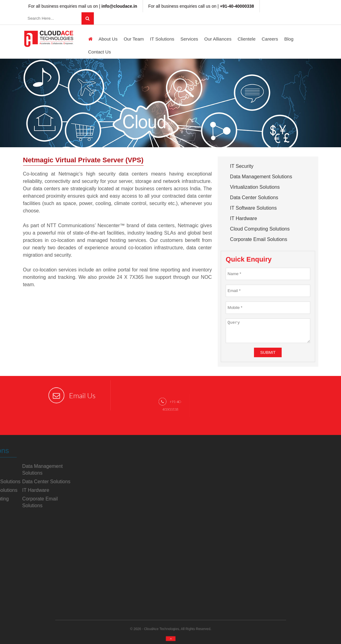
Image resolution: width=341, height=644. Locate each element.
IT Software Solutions (253, 208)
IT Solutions (162, 39)
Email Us (72, 395)
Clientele (247, 39)
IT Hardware (244, 218)
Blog (289, 39)
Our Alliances (218, 39)
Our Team (134, 39)
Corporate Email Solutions (259, 239)
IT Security (242, 166)
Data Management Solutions (261, 177)
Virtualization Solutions (255, 187)
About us (108, 39)
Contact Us (100, 52)
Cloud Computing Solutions (260, 229)
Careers (270, 39)
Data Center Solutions (254, 198)
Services (189, 39)
